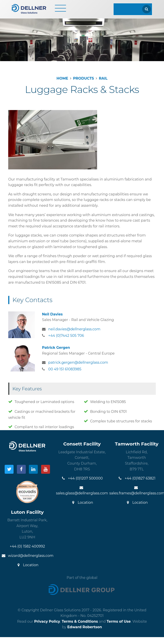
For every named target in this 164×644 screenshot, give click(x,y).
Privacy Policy (47, 621)
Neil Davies (52, 314)
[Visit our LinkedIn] (33, 469)
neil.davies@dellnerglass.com (74, 329)
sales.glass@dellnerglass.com (82, 491)
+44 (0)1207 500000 (82, 478)
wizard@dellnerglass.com (27, 556)
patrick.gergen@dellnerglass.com (78, 362)
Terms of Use (119, 621)
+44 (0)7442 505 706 (66, 336)
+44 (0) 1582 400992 (27, 546)
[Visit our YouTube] (46, 469)
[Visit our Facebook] (21, 469)
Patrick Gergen (56, 348)
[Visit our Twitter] (9, 469)
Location (82, 503)
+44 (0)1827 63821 (137, 478)
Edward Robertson (85, 627)
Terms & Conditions (80, 621)
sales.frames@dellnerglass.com (137, 491)
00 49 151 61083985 (65, 369)
